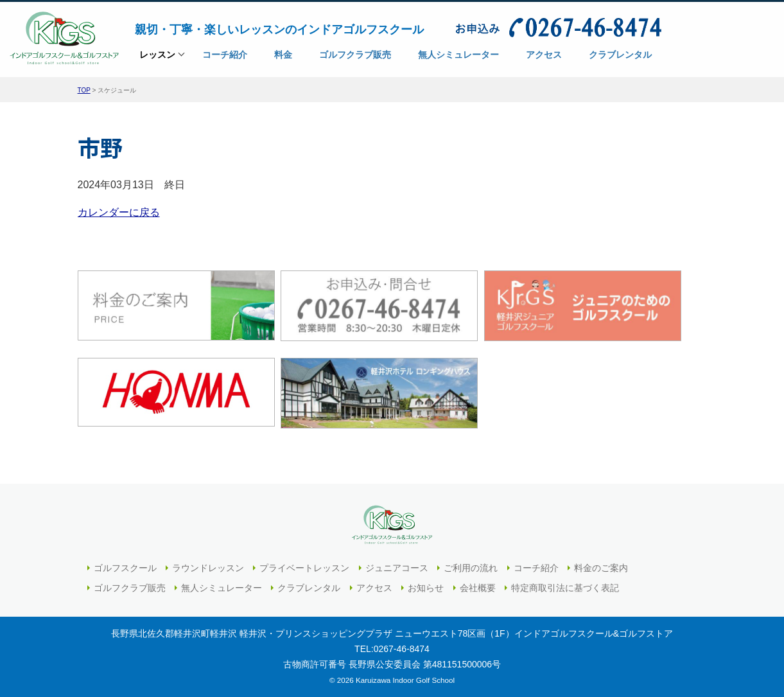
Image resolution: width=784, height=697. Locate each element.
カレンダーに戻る (119, 212)
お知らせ (426, 588)
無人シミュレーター (222, 588)
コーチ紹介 (536, 568)
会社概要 (478, 588)
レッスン (157, 59)
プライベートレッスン (304, 568)
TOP (84, 90)
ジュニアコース (397, 568)
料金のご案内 (601, 568)
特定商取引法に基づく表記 (565, 588)
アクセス (374, 588)
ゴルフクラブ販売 (130, 588)
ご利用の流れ (471, 568)
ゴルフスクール (125, 568)
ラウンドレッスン (208, 568)
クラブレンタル (309, 588)
